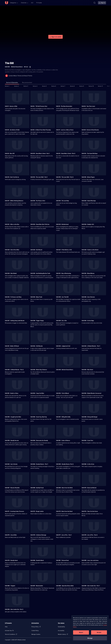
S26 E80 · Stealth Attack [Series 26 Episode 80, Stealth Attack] (37, 560)
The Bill (9, 63)
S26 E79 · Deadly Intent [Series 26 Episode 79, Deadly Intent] (11, 560)
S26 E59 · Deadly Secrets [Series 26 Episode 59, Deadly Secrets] (12, 440)
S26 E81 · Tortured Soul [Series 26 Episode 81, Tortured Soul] (62, 560)
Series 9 (82, 86)
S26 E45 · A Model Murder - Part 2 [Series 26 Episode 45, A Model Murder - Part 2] (14, 370)
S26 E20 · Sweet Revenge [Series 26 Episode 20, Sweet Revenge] (89, 201)
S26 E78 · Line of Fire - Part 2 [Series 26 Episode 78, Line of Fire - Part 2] (90, 535)
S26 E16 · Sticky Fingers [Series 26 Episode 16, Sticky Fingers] (88, 177)
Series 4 (35, 86)
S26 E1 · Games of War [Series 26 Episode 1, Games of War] (11, 106)
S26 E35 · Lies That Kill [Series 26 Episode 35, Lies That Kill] (62, 297)
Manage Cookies (36, 634)
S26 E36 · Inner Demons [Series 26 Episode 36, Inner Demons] (88, 297)
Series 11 (100, 86)
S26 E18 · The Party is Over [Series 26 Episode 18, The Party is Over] (38, 201)
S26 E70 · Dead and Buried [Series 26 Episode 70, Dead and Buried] (89, 488)
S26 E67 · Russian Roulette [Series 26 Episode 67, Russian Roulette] (12, 488)
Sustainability (61, 627)
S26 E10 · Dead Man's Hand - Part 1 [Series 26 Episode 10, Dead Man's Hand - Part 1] (40, 153)
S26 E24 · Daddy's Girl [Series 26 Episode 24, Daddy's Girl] (88, 224)
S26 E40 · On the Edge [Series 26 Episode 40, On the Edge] (88, 321)
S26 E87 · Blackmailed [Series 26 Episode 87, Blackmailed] (37, 586)
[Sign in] (102, 3)
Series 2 (16, 86)
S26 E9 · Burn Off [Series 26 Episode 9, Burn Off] (10, 153)
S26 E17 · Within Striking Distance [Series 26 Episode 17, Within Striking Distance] (14, 201)
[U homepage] (7, 3)
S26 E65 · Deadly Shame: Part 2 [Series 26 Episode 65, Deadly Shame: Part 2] (65, 464)
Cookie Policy (35, 631)
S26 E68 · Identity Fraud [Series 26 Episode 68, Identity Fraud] (37, 488)
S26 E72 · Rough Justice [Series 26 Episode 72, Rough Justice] (37, 511)
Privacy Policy (35, 627)
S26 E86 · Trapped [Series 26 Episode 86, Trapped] (10, 586)
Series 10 (91, 86)
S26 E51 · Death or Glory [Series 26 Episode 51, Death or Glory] (12, 393)
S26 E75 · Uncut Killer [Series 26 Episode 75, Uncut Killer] (11, 535)
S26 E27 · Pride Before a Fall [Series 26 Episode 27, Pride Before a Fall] (64, 250)
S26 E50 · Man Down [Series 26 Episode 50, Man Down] (87, 370)
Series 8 (72, 86)
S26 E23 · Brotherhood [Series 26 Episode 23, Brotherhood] (62, 224)
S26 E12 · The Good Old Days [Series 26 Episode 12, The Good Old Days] (90, 153)
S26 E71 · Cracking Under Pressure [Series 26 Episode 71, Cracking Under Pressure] (14, 511)
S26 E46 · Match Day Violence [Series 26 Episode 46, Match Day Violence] (39, 370)
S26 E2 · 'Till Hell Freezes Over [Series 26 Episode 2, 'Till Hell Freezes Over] (39, 106)
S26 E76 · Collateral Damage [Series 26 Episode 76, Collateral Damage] (38, 535)
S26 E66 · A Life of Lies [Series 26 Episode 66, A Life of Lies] (88, 464)
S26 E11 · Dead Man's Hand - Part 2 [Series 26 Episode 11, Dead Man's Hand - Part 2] (66, 153)
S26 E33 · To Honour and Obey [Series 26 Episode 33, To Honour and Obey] (13, 297)
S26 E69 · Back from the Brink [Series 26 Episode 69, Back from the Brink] (64, 488)
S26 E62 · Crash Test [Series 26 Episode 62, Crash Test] (87, 440)
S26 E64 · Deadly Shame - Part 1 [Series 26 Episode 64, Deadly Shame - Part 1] (39, 464)
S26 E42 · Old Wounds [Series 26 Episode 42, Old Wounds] (37, 346)
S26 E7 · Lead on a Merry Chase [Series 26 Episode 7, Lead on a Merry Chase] (65, 130)
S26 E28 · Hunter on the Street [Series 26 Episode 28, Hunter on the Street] (90, 250)
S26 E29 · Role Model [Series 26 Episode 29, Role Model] (11, 273)
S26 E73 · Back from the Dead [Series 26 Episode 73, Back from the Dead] (64, 511)
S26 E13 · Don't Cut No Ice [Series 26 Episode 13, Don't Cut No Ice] (12, 177)
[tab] (27, 83)
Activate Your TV (9, 631)
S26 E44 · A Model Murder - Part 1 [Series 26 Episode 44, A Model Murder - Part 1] (91, 346)
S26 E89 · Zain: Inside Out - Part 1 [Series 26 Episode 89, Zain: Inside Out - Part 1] (91, 586)
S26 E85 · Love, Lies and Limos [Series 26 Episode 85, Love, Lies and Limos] (90, 560)
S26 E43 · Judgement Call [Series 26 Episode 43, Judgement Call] (63, 346)
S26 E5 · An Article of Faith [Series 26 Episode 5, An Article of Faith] (12, 130)
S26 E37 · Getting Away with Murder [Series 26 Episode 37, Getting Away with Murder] (15, 321)
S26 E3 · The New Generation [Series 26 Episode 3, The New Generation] (64, 106)
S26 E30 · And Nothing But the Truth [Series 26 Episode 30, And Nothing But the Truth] (40, 273)
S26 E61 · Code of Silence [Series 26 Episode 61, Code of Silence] (63, 440)
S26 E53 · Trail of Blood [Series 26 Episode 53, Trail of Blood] (62, 393)
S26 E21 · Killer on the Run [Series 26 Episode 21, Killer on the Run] (12, 224)
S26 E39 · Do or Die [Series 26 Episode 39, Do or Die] (61, 321)
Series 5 (44, 86)
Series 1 (7, 86)
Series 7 (63, 86)
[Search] (95, 3)
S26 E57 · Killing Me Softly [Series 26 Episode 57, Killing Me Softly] (63, 417)
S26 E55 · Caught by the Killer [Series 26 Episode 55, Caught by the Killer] (13, 417)
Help (6, 627)
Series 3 (26, 86)
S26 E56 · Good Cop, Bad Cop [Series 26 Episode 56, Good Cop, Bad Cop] (39, 417)
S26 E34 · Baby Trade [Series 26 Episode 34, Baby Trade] (36, 297)
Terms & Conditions (10, 634)
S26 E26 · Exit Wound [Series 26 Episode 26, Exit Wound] (36, 250)
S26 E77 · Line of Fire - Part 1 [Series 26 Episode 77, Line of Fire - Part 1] (64, 535)
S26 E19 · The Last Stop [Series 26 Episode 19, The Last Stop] (63, 201)
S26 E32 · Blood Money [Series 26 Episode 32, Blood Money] (88, 273)
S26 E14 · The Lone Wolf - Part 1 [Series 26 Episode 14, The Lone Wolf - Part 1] (39, 177)
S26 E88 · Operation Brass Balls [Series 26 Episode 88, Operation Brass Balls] (65, 586)
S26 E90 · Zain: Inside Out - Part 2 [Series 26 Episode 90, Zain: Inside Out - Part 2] (14, 609)
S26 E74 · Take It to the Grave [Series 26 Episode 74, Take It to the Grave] (90, 511)
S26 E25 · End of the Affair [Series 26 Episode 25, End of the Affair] (12, 250)
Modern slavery (62, 634)
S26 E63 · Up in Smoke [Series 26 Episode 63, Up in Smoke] (11, 464)
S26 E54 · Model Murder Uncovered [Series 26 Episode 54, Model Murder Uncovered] (91, 393)
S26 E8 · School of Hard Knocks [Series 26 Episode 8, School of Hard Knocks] (90, 130)
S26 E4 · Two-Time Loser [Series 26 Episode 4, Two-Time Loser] (88, 106)
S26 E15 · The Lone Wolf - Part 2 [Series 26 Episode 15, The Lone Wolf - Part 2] (65, 177)
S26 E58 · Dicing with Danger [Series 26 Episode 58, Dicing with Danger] (90, 417)
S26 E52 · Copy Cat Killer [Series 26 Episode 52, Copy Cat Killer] (37, 393)
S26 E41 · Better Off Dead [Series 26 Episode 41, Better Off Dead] (12, 346)
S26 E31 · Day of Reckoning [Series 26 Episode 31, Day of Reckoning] (64, 273)
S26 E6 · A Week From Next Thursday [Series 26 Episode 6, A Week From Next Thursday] (41, 130)
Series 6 (54, 86)
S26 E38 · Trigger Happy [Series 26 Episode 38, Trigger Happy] (37, 321)
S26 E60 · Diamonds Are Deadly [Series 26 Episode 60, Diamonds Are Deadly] (39, 440)
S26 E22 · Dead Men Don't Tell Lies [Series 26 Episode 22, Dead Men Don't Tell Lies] (40, 224)
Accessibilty (61, 631)
